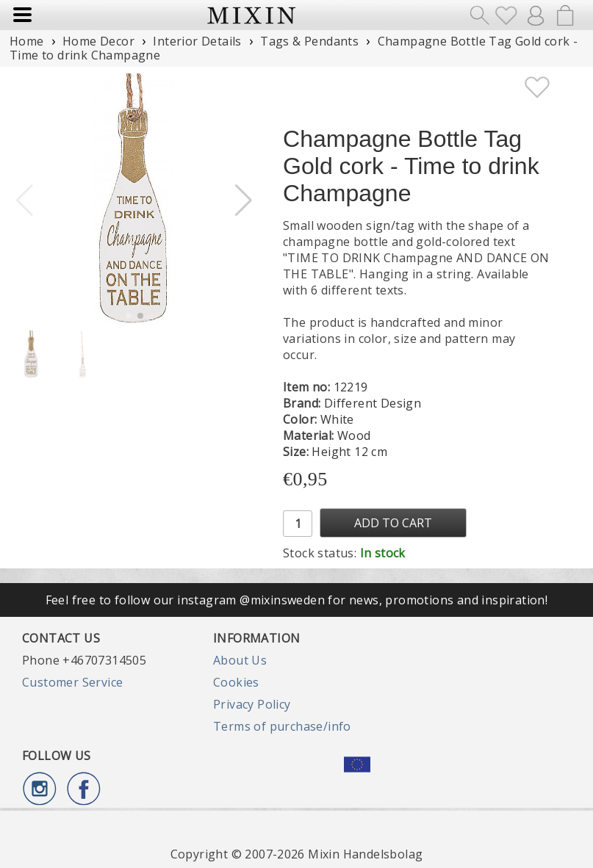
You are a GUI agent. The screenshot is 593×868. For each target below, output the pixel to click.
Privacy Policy (252, 704)
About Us (240, 660)
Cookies (236, 682)
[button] (244, 200)
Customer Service (72, 682)
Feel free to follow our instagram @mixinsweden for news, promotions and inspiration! (297, 600)
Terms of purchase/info (282, 726)
